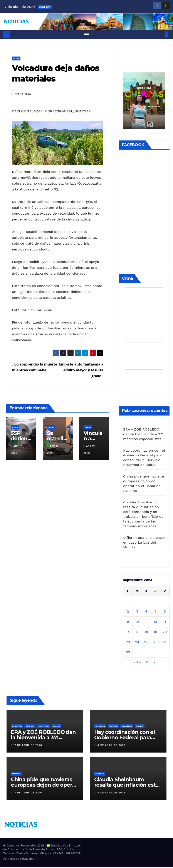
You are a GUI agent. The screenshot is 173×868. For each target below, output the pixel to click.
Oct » (150, 663)
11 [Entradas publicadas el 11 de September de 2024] (146, 622)
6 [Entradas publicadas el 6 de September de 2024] (165, 612)
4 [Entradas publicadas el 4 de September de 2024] (146, 612)
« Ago (138, 663)
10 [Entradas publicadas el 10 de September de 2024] (137, 622)
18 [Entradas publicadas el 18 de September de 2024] (146, 632)
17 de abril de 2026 (28, 746)
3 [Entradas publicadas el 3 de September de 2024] (137, 612)
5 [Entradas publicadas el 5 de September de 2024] (155, 612)
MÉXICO (30, 727)
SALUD (56, 727)
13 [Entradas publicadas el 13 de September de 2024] (165, 622)
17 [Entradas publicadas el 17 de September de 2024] (137, 632)
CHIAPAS (17, 727)
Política (44, 727)
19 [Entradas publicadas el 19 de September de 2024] (155, 632)
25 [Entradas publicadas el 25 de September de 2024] (146, 642)
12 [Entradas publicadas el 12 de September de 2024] (156, 622)
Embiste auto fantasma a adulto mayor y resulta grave (81, 371)
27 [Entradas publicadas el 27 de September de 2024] (165, 642)
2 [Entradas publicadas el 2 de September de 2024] (128, 612)
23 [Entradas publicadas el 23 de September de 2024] (128, 642)
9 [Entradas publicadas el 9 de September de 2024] (128, 622)
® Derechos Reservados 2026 (24, 846)
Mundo (16, 774)
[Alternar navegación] (86, 35)
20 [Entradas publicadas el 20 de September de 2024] (165, 632)
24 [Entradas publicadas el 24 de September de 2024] (137, 642)
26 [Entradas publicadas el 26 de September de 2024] (155, 642)
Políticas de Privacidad (19, 859)
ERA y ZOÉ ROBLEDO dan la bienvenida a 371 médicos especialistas (143, 435)
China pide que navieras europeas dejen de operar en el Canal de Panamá (44, 785)
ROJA (16, 59)
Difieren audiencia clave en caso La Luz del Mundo (144, 543)
